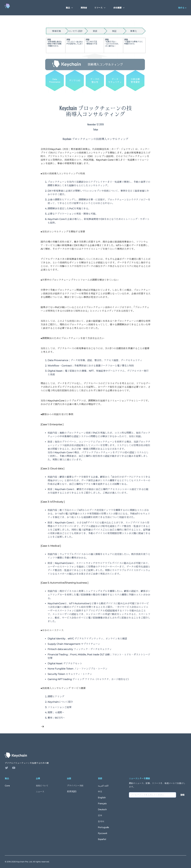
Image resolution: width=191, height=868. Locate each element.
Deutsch (102, 809)
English (102, 798)
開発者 (84, 8)
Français (102, 804)
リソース (100, 8)
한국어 (101, 821)
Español (102, 839)
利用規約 (72, 792)
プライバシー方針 (75, 786)
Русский (103, 833)
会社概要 (119, 8)
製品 (70, 8)
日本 (100, 815)
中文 (100, 792)
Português (103, 827)
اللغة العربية (103, 786)
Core (7, 786)
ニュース (40, 792)
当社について (42, 786)
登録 (182, 795)
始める (182, 8)
